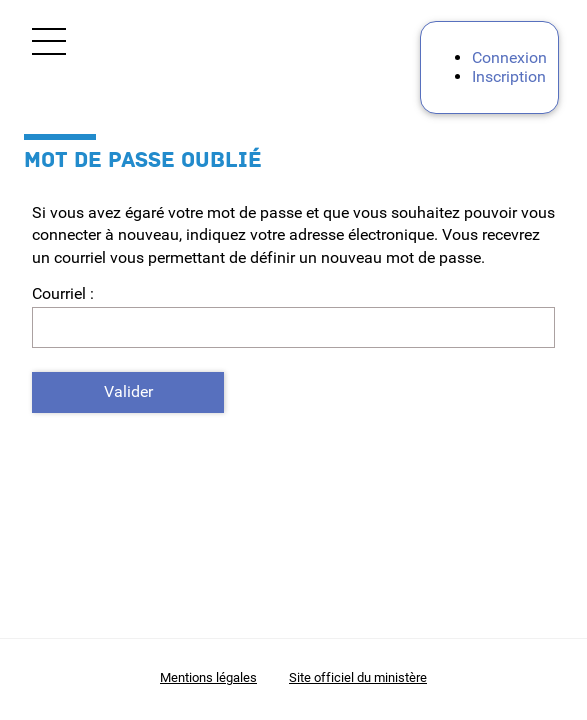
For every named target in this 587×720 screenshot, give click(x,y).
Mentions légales (208, 677)
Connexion (509, 57)
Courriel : (63, 293)
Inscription (509, 76)
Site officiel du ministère (358, 677)
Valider (128, 391)
